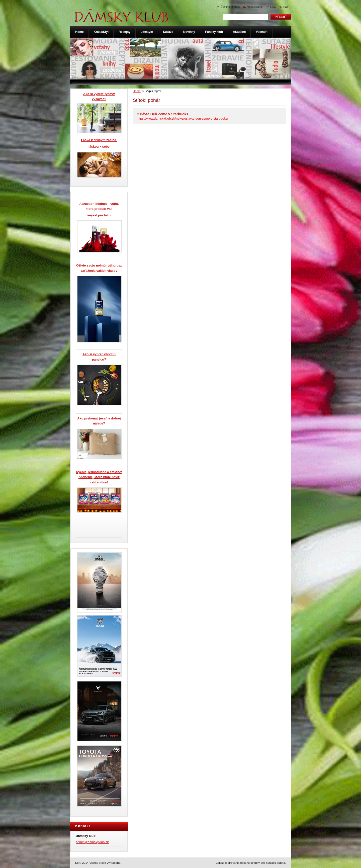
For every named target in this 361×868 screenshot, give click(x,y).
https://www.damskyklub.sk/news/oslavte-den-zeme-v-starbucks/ (182, 118)
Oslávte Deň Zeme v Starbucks (162, 114)
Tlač (285, 7)
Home (137, 91)
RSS (273, 7)
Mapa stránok (255, 7)
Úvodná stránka (230, 7)
